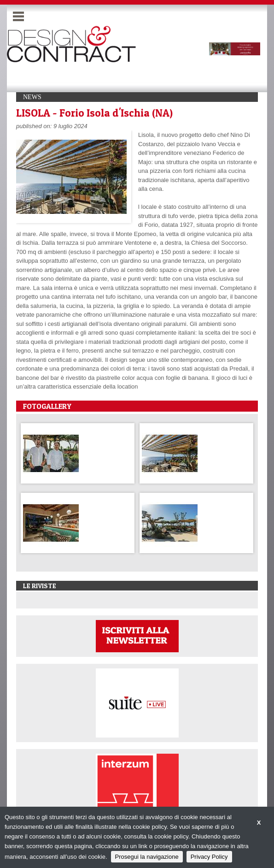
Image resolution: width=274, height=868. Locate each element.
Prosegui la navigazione (147, 857)
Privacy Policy (209, 857)
